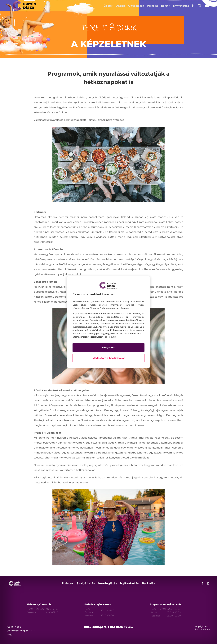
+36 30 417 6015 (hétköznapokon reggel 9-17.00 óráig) (21, 631)
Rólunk (166, 6)
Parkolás (153, 6)
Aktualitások (136, 6)
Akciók (121, 6)
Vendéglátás (108, 584)
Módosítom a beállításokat (109, 358)
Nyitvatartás (181, 6)
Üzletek (108, 6)
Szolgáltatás (86, 584)
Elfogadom (109, 348)
